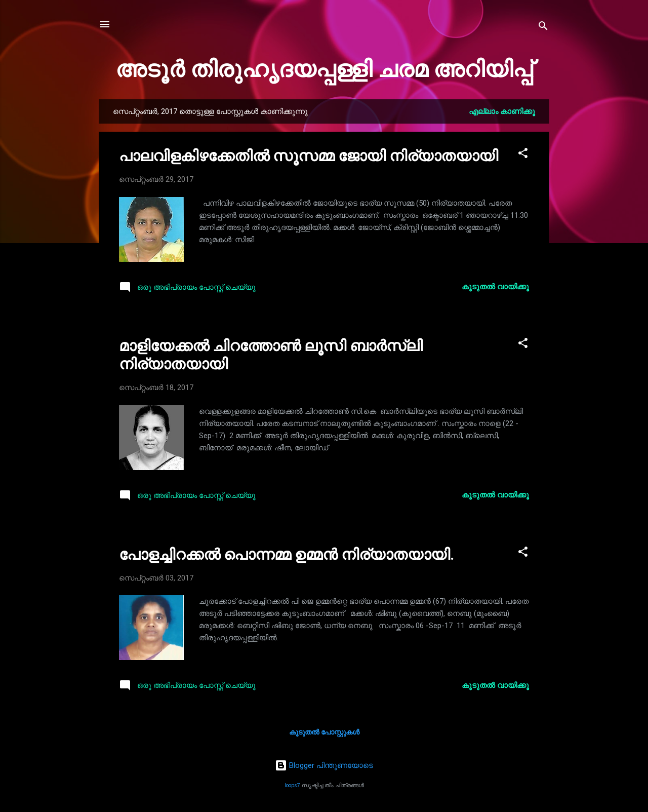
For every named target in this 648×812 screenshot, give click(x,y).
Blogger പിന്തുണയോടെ (324, 765)
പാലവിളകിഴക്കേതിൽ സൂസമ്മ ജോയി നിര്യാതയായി (309, 156)
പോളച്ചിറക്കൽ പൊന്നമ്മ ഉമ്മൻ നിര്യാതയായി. (287, 554)
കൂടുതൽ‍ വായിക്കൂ (495, 287)
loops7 (292, 785)
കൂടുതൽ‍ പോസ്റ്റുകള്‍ (324, 732)
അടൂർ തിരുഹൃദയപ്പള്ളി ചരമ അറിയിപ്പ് (324, 69)
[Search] (543, 28)
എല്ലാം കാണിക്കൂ (502, 111)
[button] (523, 155)
